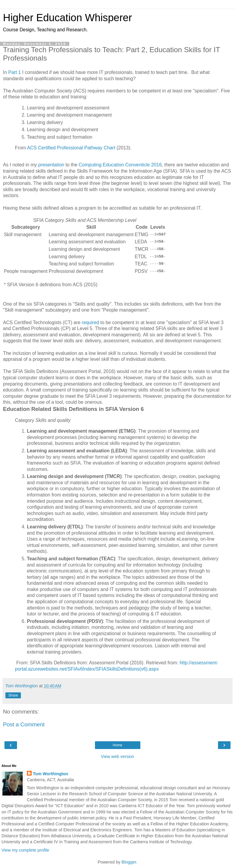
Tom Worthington (51, 774)
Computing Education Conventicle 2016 (119, 165)
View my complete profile (25, 850)
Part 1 (15, 72)
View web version (118, 756)
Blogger (129, 862)
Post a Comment (24, 724)
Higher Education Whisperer (67, 18)
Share (13, 695)
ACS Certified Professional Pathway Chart (71, 148)
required (90, 322)
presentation (51, 165)
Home (117, 745)
